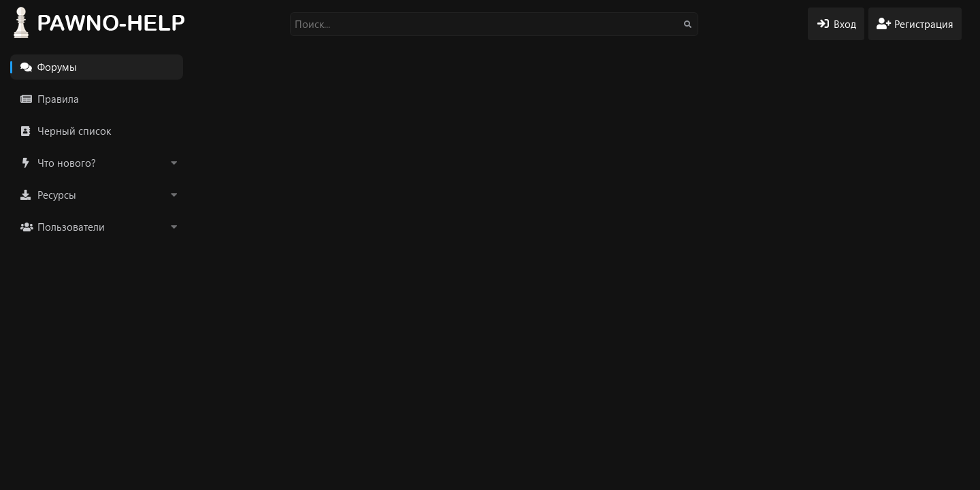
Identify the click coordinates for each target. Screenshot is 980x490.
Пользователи (71, 227)
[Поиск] (494, 24)
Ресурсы (57, 195)
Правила (58, 99)
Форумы (57, 67)
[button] (174, 163)
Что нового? (67, 163)
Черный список (74, 131)
